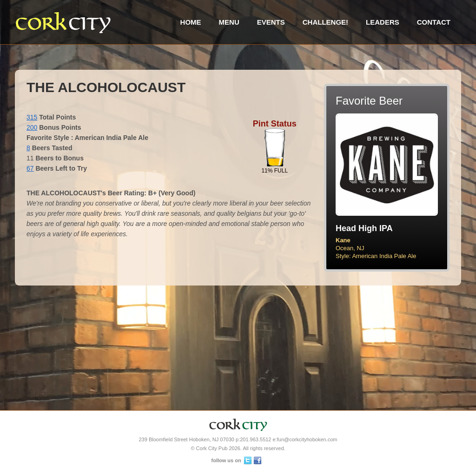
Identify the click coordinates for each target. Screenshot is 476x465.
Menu (229, 22)
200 (32, 127)
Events (271, 22)
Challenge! (325, 22)
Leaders (383, 22)
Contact (434, 22)
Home (191, 22)
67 (30, 168)
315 (32, 117)
